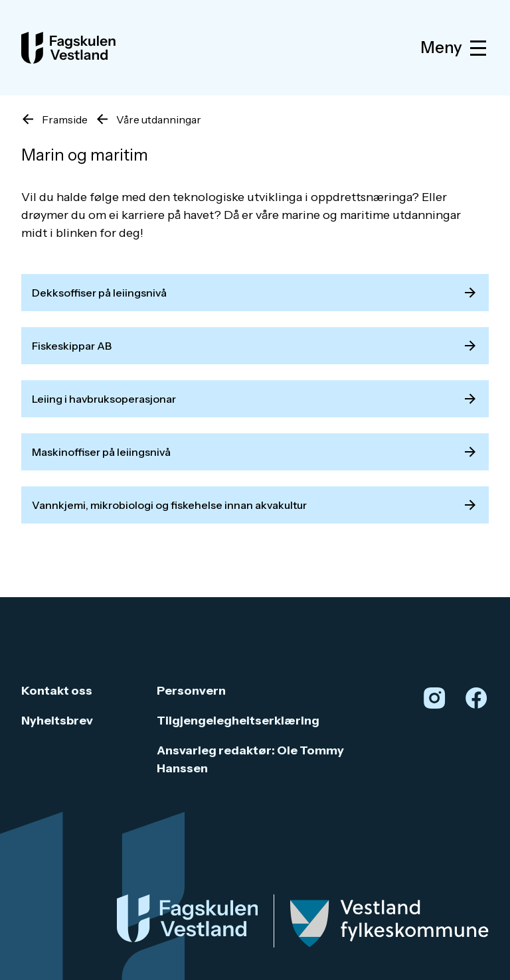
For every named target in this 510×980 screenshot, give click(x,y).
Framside (65, 119)
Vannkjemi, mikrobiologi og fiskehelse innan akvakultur (255, 505)
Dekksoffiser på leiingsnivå (255, 293)
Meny (455, 48)
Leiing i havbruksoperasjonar (255, 399)
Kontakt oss (57, 691)
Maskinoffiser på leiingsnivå (255, 452)
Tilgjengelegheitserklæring (238, 721)
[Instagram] (434, 698)
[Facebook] (476, 698)
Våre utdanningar (159, 119)
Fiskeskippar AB (255, 346)
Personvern (191, 691)
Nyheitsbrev (57, 721)
